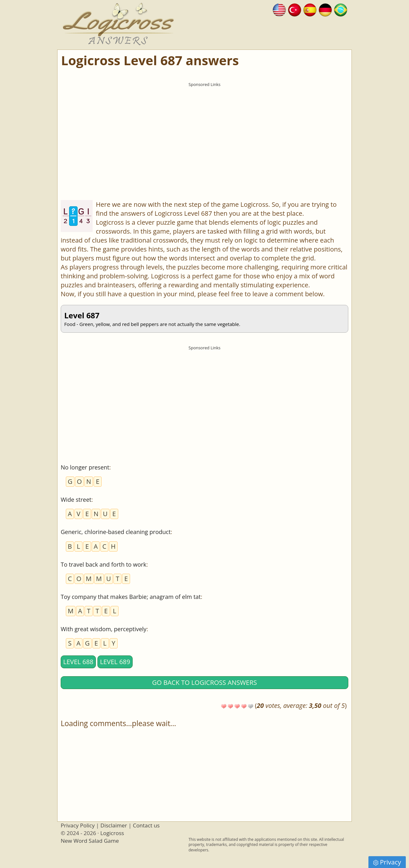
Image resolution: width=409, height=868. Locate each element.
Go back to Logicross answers (204, 682)
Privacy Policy (78, 825)
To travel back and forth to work (104, 564)
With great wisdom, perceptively (104, 629)
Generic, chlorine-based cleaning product (116, 532)
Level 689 (115, 662)
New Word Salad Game (90, 841)
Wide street (76, 500)
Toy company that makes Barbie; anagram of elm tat (131, 597)
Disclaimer (114, 825)
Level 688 (78, 662)
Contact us (146, 825)
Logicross (112, 833)
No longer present (85, 467)
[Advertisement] (204, 135)
